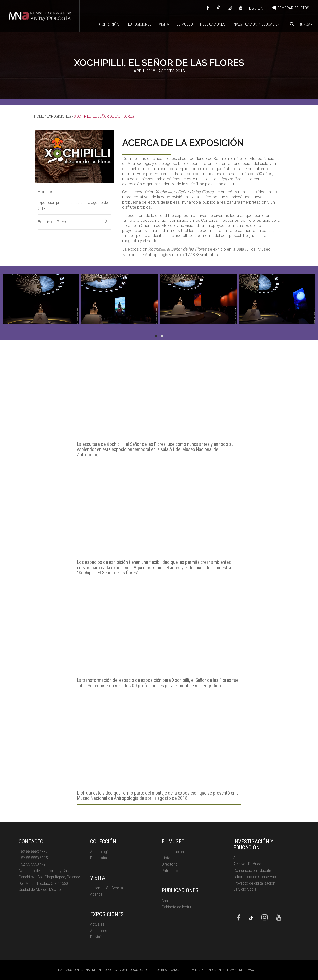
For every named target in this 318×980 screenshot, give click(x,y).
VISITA (164, 24)
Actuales (97, 924)
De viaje (96, 937)
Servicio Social (245, 889)
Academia (241, 858)
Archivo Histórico (247, 864)
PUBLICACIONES (213, 24)
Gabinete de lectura (178, 907)
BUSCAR (301, 24)
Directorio (170, 864)
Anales (167, 901)
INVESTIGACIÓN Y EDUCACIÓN (256, 24)
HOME (39, 116)
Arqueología (100, 852)
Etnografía (99, 858)
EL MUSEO (185, 24)
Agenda (96, 894)
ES (252, 8)
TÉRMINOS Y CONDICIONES (205, 970)
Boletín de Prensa (72, 221)
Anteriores (99, 931)
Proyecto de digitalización (254, 883)
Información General (107, 888)
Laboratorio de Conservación (257, 877)
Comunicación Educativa (253, 870)
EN (260, 8)
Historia (168, 858)
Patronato (170, 871)
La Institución (173, 852)
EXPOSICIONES (140, 24)
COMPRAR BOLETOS (291, 8)
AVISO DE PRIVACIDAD (245, 970)
